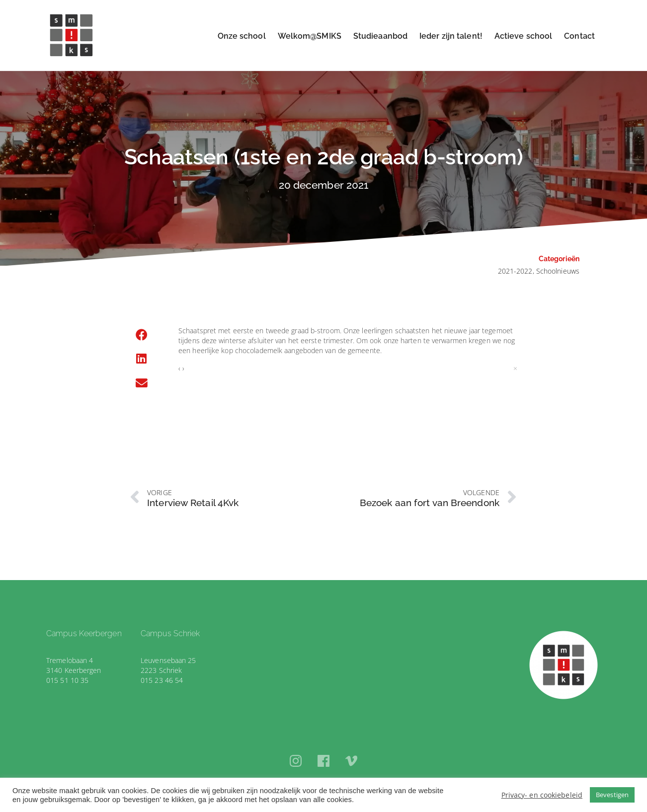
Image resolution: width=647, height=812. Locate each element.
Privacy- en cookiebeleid (542, 795)
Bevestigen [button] (612, 795)
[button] (142, 335)
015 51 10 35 (67, 680)
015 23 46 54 (162, 680)
